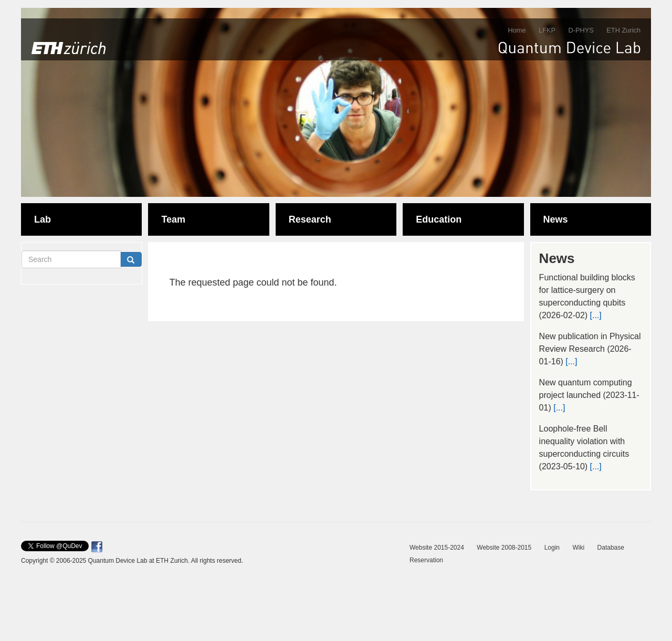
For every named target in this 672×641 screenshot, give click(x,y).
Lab (43, 219)
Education (439, 219)
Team (173, 219)
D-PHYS (581, 30)
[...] (596, 315)
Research (310, 219)
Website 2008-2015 (504, 548)
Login (552, 548)
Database (611, 548)
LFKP (547, 30)
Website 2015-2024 (437, 548)
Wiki (578, 548)
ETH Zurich (623, 30)
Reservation (426, 560)
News (556, 219)
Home (517, 30)
